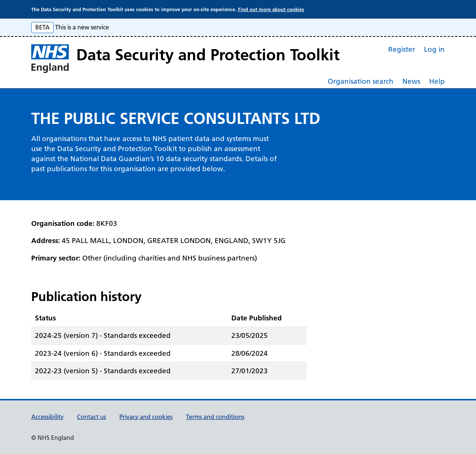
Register (402, 49)
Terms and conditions (215, 417)
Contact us (91, 417)
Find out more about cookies (271, 9)
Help (437, 81)
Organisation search (361, 81)
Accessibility (47, 417)
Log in (434, 49)
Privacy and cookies (146, 417)
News (411, 81)
